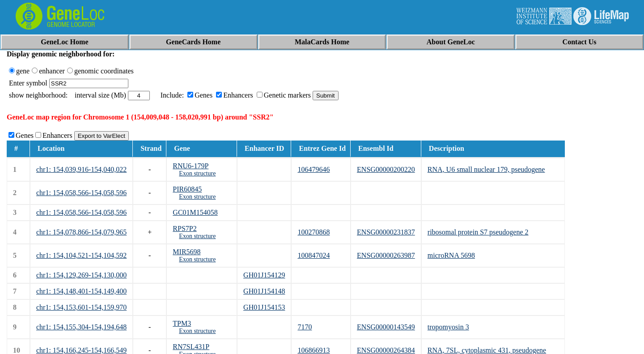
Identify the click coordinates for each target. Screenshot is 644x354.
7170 (305, 327)
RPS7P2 (184, 228)
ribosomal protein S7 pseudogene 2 (478, 232)
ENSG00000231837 (386, 232)
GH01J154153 (264, 307)
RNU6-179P (191, 166)
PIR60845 (187, 189)
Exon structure (197, 173)
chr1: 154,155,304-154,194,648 (81, 327)
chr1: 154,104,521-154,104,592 (81, 255)
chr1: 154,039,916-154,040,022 (81, 169)
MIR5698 (186, 252)
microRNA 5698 (451, 255)
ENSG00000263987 (386, 255)
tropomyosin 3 (448, 327)
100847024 (314, 255)
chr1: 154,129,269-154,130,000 (81, 275)
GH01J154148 (264, 291)
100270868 (314, 232)
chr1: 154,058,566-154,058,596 (81, 193)
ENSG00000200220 (386, 169)
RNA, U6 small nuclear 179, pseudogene (486, 169)
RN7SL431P (191, 347)
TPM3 (182, 323)
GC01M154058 (195, 212)
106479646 (314, 169)
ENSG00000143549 (386, 327)
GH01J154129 (264, 275)
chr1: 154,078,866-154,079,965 (81, 232)
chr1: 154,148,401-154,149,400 (81, 291)
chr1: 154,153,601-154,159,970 (81, 307)
